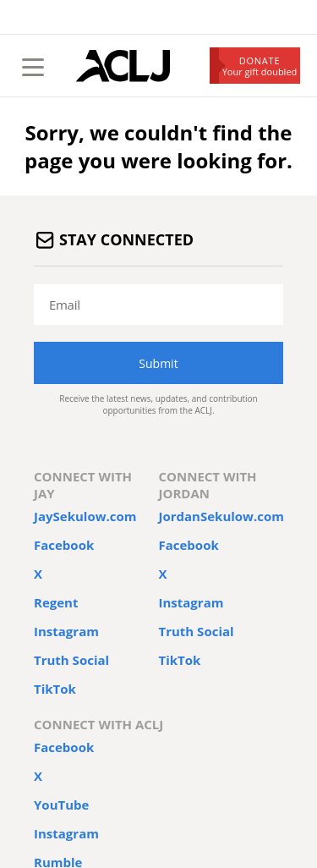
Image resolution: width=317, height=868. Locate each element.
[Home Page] (123, 66)
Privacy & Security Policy (191, 683)
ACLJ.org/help (90, 764)
